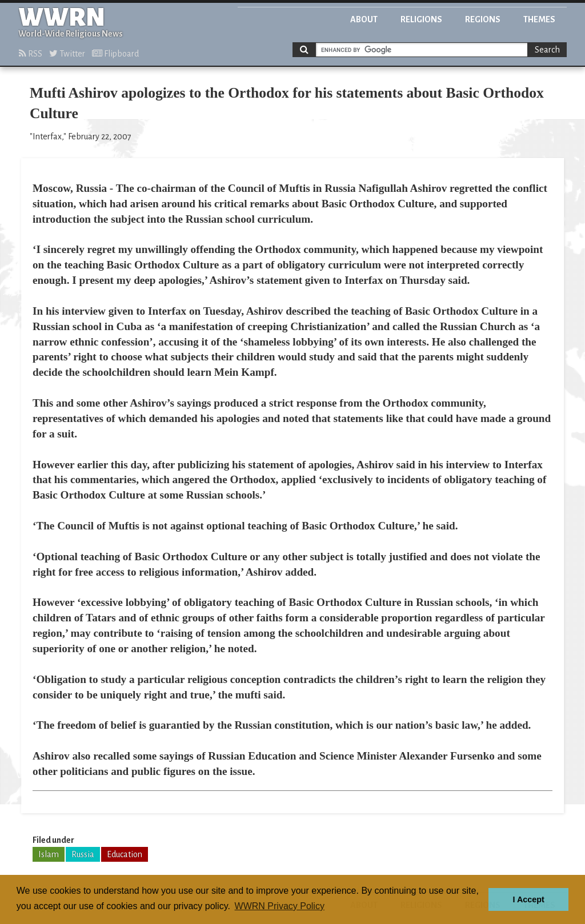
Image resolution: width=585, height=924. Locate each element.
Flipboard (115, 54)
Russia (83, 854)
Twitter (67, 54)
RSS (31, 54)
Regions (483, 19)
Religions (421, 19)
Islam (49, 854)
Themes (539, 19)
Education (125, 854)
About (364, 19)
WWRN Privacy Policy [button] (280, 906)
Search (547, 50)
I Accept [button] (528, 899)
